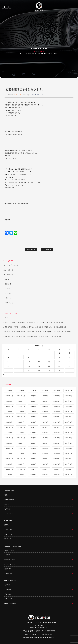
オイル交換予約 (9, 500)
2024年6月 (69, 406)
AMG (7, 279)
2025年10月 (21, 396)
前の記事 (31, 249)
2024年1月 (57, 412)
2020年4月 (21, 454)
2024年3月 (33, 412)
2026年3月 (33, 391)
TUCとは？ (8, 539)
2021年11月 (9, 438)
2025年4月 (21, 401)
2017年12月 (69, 474)
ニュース (7, 504)
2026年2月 (45, 391)
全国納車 (7, 555)
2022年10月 (21, 427)
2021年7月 (57, 438)
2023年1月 (57, 422)
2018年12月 (69, 464)
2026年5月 (9, 391)
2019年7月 (57, 459)
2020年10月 (21, 448)
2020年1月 (57, 454)
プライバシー (8, 594)
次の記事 (47, 249)
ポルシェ (8, 298)
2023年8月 (45, 417)
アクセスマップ (9, 529)
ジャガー (8, 293)
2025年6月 (69, 396)
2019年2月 (45, 464)
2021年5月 (9, 443)
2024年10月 (21, 406)
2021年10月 (21, 438)
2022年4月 (21, 432)
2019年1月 (57, 464)
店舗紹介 (7, 525)
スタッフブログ (31, 54)
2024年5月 (9, 412)
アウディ (8, 289)
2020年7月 (57, 448)
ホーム (22, 54)
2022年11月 (9, 427)
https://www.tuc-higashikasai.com (41, 634)
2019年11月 (9, 459)
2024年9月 (33, 406)
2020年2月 (45, 454)
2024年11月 (9, 406)
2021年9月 (33, 438)
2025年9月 (33, 396)
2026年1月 (57, 391)
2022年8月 (45, 427)
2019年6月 (69, 459)
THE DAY (7, 318)
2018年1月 (57, 474)
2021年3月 (33, 443)
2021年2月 (45, 443)
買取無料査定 (8, 573)
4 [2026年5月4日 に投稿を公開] (8, 357)
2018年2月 (45, 474)
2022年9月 (33, 427)
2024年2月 (45, 412)
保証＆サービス (9, 550)
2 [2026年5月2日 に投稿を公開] (59, 353)
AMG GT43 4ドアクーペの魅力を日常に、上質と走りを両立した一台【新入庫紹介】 (35, 327)
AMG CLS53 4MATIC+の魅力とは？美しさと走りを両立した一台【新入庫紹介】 (34, 322)
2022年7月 (57, 427)
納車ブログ (8, 509)
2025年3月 (33, 401)
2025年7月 (57, 396)
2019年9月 (33, 459)
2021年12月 (69, 432)
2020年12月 (69, 443)
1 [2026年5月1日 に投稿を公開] (49, 353)
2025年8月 (45, 396)
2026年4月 (21, 391)
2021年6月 (69, 438)
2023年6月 (69, 417)
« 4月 (5, 374)
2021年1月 (57, 443)
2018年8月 (45, 469)
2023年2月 (45, 422)
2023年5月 (9, 422)
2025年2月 (45, 401)
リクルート (8, 589)
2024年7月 (57, 406)
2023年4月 (21, 422)
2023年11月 (9, 417)
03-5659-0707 (10, 7)
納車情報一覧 (8, 275)
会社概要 (7, 585)
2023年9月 (33, 417)
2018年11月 (9, 469)
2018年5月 (9, 474)
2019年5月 (9, 464)
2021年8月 (45, 438)
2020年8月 (45, 448)
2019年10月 (21, 459)
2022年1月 (57, 432)
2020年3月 (33, 454)
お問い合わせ (8, 599)
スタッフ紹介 (8, 534)
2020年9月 (33, 448)
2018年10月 (21, 469)
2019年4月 (21, 464)
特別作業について (10, 559)
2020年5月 (9, 454)
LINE (7, 7)
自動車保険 (8, 569)
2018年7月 (57, 469)
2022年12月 (69, 422)
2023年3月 (33, 422)
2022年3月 (33, 432)
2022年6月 (69, 427)
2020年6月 (69, 448)
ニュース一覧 (8, 270)
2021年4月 (21, 443)
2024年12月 (69, 401)
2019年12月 (69, 454)
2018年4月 (21, 474)
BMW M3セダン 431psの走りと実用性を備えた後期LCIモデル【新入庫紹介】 (33, 336)
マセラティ (9, 303)
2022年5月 (9, 432)
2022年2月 (45, 432)
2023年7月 (57, 417)
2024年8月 (45, 406)
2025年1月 (57, 401)
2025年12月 (69, 391)
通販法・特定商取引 (10, 603)
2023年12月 (69, 412)
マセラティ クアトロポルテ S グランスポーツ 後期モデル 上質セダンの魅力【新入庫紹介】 (38, 332)
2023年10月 (21, 417)
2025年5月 (9, 401)
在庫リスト (3, 7)
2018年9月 (33, 469)
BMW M (8, 284)
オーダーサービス (10, 564)
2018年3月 (33, 474)
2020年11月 (9, 448)
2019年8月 (45, 459)
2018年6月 (69, 469)
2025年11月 (9, 396)
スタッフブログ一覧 (37, 95)
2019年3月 (33, 464)
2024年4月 (21, 412)
